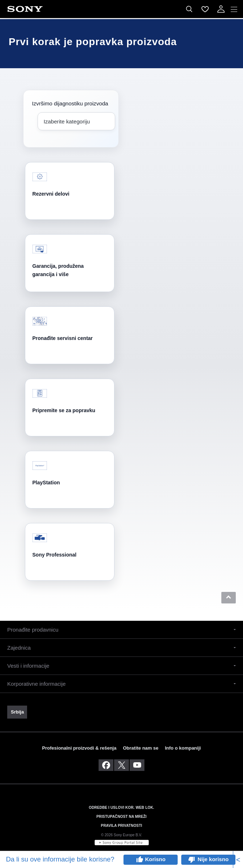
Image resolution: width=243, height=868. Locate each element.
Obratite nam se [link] (140, 748)
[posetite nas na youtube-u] (137, 765)
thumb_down (192, 860)
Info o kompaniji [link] (183, 748)
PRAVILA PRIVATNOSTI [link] (121, 826)
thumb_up (139, 860)
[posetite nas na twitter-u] (121, 765)
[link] (17, 712)
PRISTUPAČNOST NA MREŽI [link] (121, 817)
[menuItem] (205, 9)
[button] (229, 598)
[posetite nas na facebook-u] (106, 765)
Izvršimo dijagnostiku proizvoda (70, 103)
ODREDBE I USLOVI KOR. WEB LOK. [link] (121, 808)
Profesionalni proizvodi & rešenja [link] (79, 748)
